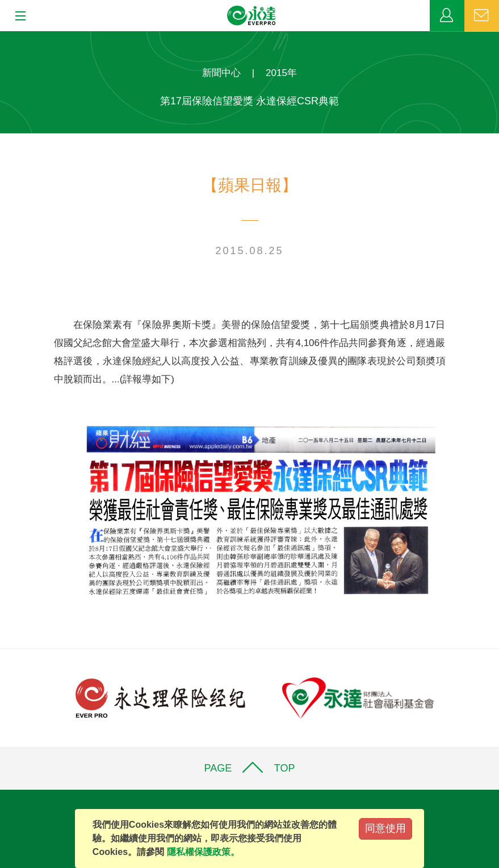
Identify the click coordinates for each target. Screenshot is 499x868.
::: (4, 37)
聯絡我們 (482, 16)
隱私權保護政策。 (203, 852)
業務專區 (447, 16)
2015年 (281, 73)
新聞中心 (221, 73)
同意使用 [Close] (385, 828)
